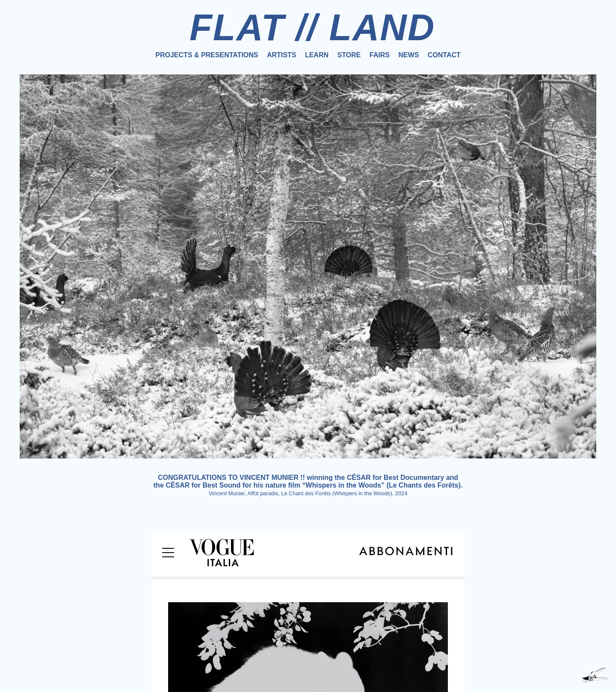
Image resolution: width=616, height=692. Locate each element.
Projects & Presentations (207, 55)
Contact (444, 55)
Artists (281, 55)
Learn (317, 55)
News (409, 55)
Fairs (380, 55)
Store (349, 55)
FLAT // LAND (312, 27)
